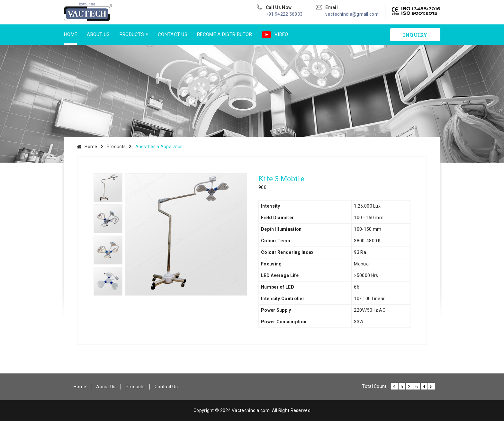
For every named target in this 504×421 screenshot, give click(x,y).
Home (71, 34)
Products (132, 34)
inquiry (415, 35)
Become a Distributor (225, 34)
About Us (98, 34)
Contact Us (173, 34)
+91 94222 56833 (284, 14)
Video (275, 35)
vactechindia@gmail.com (352, 14)
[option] (186, 234)
